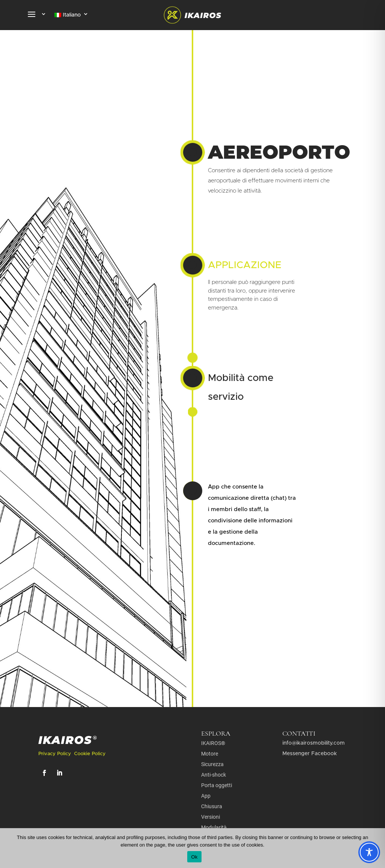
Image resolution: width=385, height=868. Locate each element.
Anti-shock (214, 775)
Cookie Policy (90, 754)
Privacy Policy (55, 754)
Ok (194, 857)
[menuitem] (71, 16)
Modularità (214, 827)
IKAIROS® (213, 743)
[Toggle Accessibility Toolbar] (369, 852)
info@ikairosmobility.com (314, 743)
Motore (210, 754)
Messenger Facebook (310, 754)
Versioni (211, 817)
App (206, 796)
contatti (299, 733)
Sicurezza (212, 764)
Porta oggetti (217, 785)
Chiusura (212, 806)
